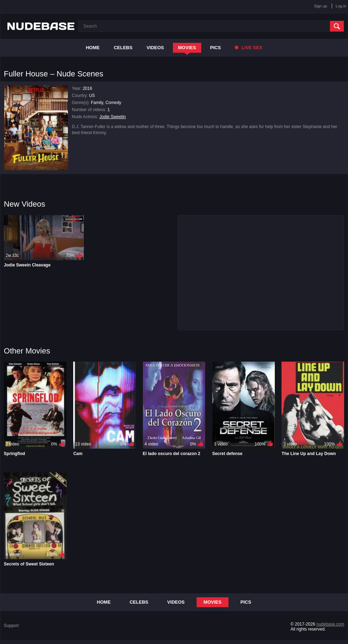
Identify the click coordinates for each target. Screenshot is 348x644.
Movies (187, 48)
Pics (215, 48)
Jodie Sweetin (113, 117)
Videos (155, 48)
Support (11, 626)
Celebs (123, 48)
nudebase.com (330, 624)
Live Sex (248, 48)
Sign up (321, 6)
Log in (341, 6)
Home (93, 48)
